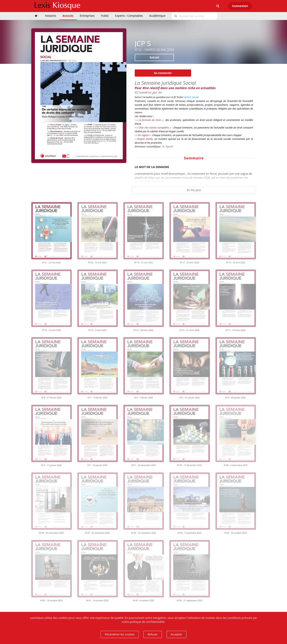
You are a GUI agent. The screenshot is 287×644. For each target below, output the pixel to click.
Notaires (51, 16)
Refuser (153, 634)
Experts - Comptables (129, 16)
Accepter (176, 634)
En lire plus (194, 190)
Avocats (68, 16)
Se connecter (163, 73)
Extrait (154, 57)
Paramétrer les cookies (120, 634)
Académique (157, 16)
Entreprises (87, 16)
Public (105, 16)
